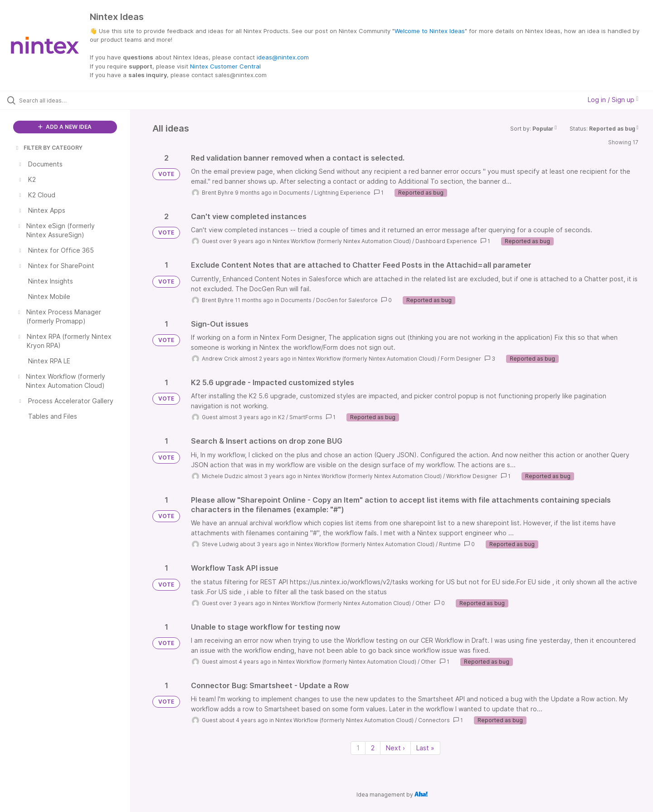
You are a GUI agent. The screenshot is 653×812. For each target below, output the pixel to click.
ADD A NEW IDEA (65, 127)
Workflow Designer (472, 476)
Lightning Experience (342, 193)
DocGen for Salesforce (347, 300)
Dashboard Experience (446, 241)
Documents (294, 193)
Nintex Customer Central (225, 66)
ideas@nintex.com (283, 57)
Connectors (434, 720)
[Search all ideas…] (77, 100)
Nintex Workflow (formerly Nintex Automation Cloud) (342, 241)
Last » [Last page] (425, 748)
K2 (281, 417)
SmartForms (306, 417)
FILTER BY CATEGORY (49, 148)
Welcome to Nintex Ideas (430, 31)
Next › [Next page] (395, 748)
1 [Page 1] (358, 748)
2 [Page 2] (373, 748)
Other (423, 603)
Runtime (450, 544)
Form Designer (461, 359)
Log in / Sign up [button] (613, 100)
